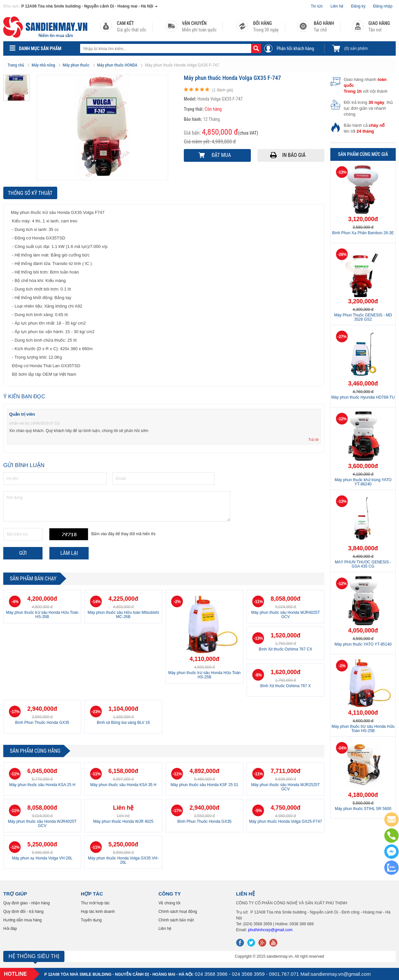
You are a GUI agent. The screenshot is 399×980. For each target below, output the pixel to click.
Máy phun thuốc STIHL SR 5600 (363, 809)
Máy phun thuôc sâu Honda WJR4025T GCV (286, 615)
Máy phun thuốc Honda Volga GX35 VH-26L (123, 860)
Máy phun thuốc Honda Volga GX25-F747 (285, 821)
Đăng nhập (383, 6)
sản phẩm (356, 48)
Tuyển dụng (91, 920)
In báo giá (294, 155)
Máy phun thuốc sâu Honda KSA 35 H (123, 785)
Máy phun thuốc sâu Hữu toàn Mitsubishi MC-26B (123, 615)
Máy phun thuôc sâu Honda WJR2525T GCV (286, 787)
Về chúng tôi (169, 903)
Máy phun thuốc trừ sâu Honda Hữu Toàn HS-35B (42, 615)
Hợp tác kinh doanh (98, 912)
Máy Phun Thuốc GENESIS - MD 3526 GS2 (363, 317)
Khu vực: (12, 6)
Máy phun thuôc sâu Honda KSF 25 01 (205, 785)
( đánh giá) (223, 90)
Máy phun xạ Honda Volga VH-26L (42, 858)
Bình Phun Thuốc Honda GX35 (42, 723)
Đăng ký (358, 6)
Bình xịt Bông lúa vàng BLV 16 (123, 723)
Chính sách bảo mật (176, 920)
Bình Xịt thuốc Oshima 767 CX (285, 649)
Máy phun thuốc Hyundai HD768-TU (363, 397)
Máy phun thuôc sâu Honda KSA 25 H (42, 785)
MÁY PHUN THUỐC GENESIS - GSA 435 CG (363, 564)
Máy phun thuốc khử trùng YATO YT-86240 (363, 482)
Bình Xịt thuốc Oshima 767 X (286, 686)
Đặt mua (221, 155)
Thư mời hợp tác (95, 903)
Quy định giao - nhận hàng (26, 903)
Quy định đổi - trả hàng (23, 912)
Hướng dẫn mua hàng (22, 920)
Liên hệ (337, 6)
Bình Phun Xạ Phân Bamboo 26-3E (363, 233)
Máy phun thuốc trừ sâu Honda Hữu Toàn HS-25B (204, 675)
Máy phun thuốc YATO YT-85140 (363, 644)
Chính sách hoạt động (178, 912)
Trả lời (313, 440)
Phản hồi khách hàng (295, 48)
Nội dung (117, 506)
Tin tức (317, 6)
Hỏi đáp (10, 929)
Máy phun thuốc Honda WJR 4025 (123, 821)
